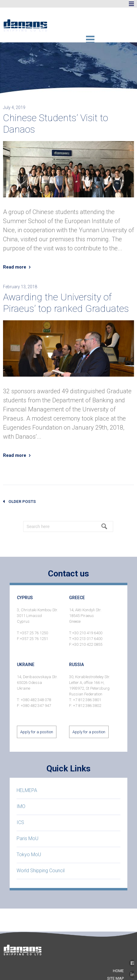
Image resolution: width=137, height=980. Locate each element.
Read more (15, 267)
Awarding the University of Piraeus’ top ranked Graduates (66, 303)
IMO (21, 806)
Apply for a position (37, 732)
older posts (22, 502)
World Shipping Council (41, 871)
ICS (20, 822)
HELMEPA (27, 790)
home (118, 971)
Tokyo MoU (29, 855)
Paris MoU (27, 838)
